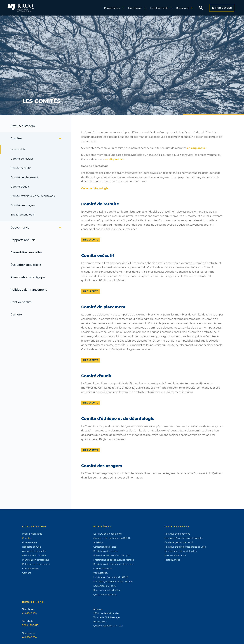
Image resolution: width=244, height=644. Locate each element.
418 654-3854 (29, 637)
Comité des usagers (23, 205)
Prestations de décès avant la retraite (114, 560)
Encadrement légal (23, 215)
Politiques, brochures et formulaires (113, 582)
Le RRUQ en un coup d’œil (108, 534)
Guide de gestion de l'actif (179, 542)
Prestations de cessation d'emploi (112, 556)
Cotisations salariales (105, 547)
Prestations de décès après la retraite (114, 564)
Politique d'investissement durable (183, 538)
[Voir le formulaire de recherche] (201, 8)
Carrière (16, 315)
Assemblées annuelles (26, 252)
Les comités (18, 149)
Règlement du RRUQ (105, 586)
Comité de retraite (22, 159)
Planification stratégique (28, 277)
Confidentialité (21, 302)
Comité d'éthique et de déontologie (33, 196)
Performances (172, 560)
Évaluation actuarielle (26, 265)
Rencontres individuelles (107, 590)
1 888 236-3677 (30, 625)
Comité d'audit (20, 187)
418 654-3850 (29, 613)
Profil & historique (23, 126)
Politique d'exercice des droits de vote (185, 547)
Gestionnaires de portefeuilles (181, 551)
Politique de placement (177, 534)
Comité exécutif (21, 168)
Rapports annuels (23, 240)
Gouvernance (36, 228)
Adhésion (98, 542)
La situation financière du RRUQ (111, 577)
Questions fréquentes (105, 595)
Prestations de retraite (106, 551)
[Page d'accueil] (21, 8)
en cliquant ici (196, 148)
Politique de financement (29, 290)
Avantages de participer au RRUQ (112, 538)
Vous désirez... (101, 573)
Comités (36, 138)
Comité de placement (24, 177)
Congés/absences (103, 569)
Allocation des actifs (175, 556)
